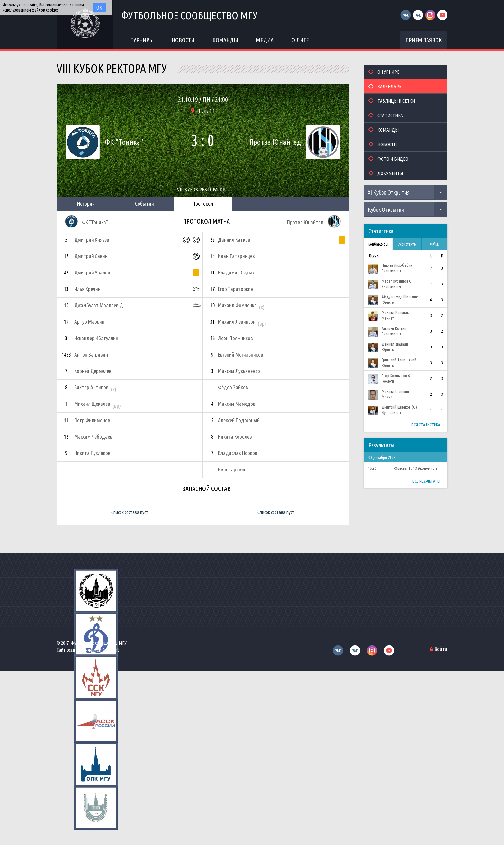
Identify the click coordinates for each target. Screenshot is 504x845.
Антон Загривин (91, 354)
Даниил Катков (234, 240)
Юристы (388, 302)
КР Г (224, 190)
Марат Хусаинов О (397, 281)
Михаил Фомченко (237, 305)
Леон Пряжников (235, 338)
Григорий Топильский (399, 360)
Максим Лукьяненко (239, 371)
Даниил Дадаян (395, 344)
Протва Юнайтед (275, 142)
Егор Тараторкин (236, 289)
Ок (99, 8)
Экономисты (392, 271)
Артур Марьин (89, 322)
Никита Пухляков (92, 453)
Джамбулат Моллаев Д (99, 305)
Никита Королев (235, 436)
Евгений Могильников (241, 354)
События (144, 204)
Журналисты (392, 413)
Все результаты (426, 481)
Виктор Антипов (91, 387)
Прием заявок (424, 40)
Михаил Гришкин (395, 391)
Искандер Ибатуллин (96, 338)
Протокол (203, 204)
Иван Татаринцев (236, 256)
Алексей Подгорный (239, 420)
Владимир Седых (236, 272)
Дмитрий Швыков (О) (399, 407)
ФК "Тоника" (124, 142)
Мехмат (388, 318)
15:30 (372, 468)
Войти (441, 649)
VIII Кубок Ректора (197, 190)
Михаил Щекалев (92, 404)
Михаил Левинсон (237, 322)
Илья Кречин (87, 289)
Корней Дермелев (93, 371)
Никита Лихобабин (397, 265)
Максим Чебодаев (93, 436)
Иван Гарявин (232, 469)
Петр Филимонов (92, 420)
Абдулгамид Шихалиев (401, 297)
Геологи (388, 381)
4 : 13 (413, 468)
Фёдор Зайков (233, 387)
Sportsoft (111, 650)
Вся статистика (426, 425)
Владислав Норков (238, 453)
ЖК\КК (435, 244)
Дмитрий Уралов (92, 272)
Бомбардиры (378, 244)
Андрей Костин (394, 328)
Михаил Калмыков (397, 312)
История (86, 204)
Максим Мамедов (237, 404)
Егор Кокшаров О (396, 376)
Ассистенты (407, 244)
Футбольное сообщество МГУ (190, 15)
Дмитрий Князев (92, 240)
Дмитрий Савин (91, 256)
